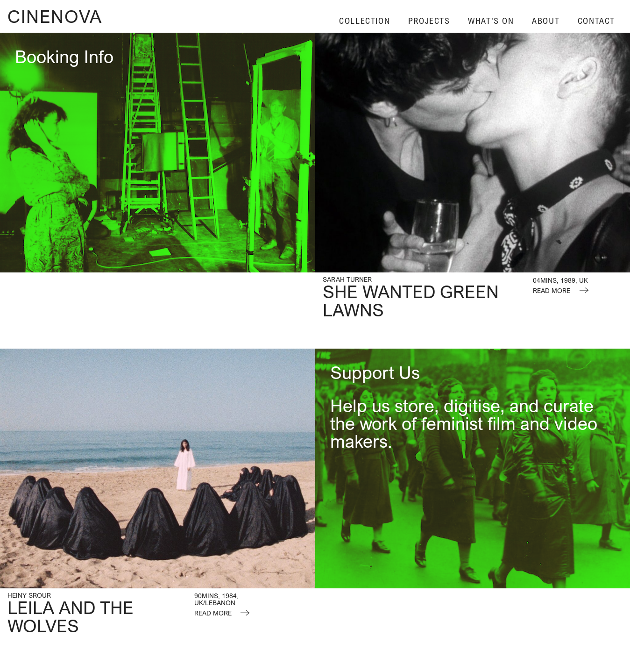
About (546, 21)
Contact (596, 21)
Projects (429, 21)
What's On (491, 21)
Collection (365, 21)
